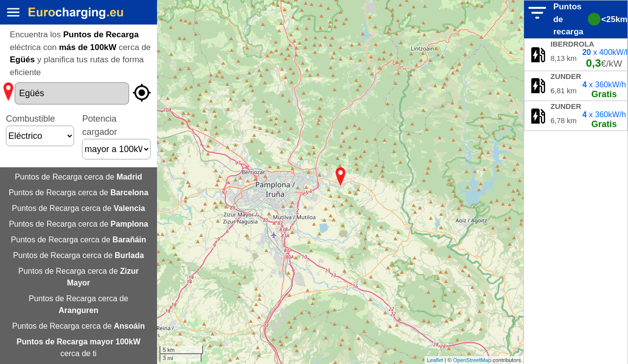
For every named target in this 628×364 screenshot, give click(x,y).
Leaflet (435, 360)
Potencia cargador (116, 134)
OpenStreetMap (472, 360)
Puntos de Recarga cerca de (78, 177)
